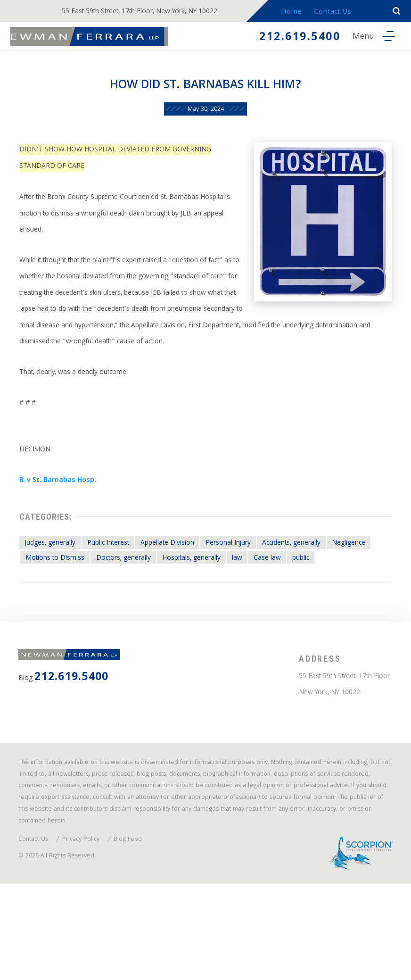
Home (299, 12)
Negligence (46, 602)
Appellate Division (191, 586)
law (316, 602)
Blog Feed (138, 932)
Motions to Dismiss (110, 602)
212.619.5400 (292, 38)
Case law (349, 602)
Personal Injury (259, 586)
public (37, 618)
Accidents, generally (333, 586)
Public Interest (122, 586)
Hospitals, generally (264, 602)
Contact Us (341, 12)
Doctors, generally (186, 602)
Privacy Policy (88, 932)
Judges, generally (56, 586)
